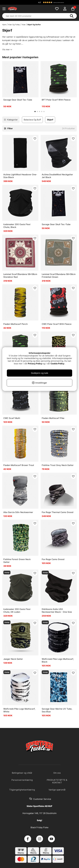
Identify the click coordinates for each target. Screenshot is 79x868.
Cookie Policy (57, 364)
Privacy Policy (35, 364)
